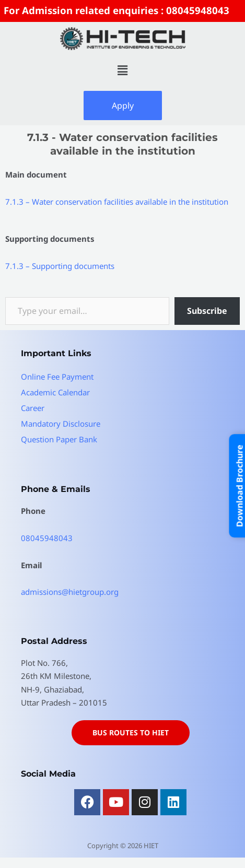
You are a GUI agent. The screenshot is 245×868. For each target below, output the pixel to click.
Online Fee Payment (57, 377)
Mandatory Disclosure (61, 424)
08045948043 (47, 538)
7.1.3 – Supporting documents (60, 266)
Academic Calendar (55, 392)
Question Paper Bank (59, 439)
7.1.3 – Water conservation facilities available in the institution (117, 202)
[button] (122, 71)
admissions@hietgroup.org (70, 592)
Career (33, 408)
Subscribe (207, 311)
